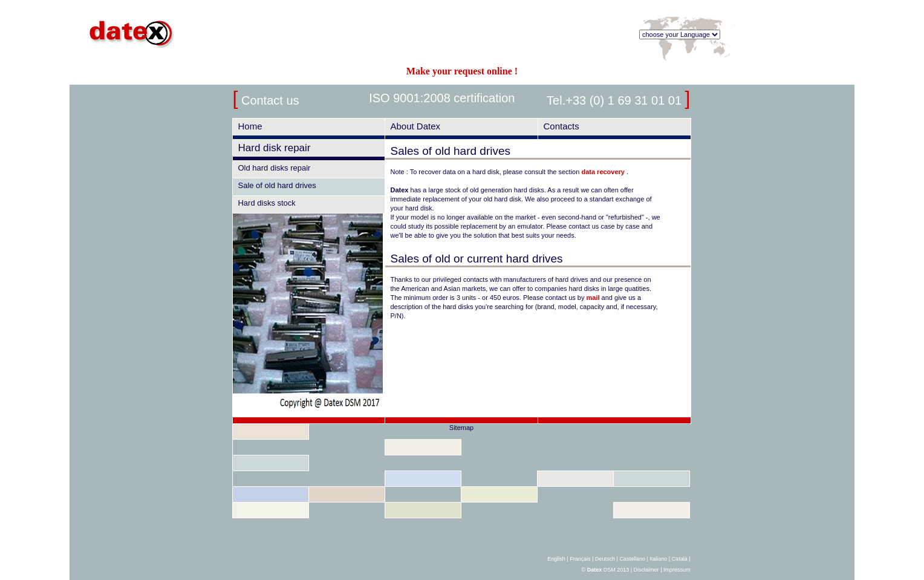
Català (680, 559)
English (556, 559)
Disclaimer (646, 570)
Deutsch (605, 559)
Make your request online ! (462, 71)
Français (580, 559)
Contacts (561, 126)
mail (593, 298)
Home (250, 126)
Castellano (632, 559)
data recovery (604, 172)
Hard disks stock (266, 203)
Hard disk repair (274, 148)
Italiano (658, 559)
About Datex (415, 126)
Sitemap (461, 428)
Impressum (677, 570)
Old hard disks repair (274, 168)
